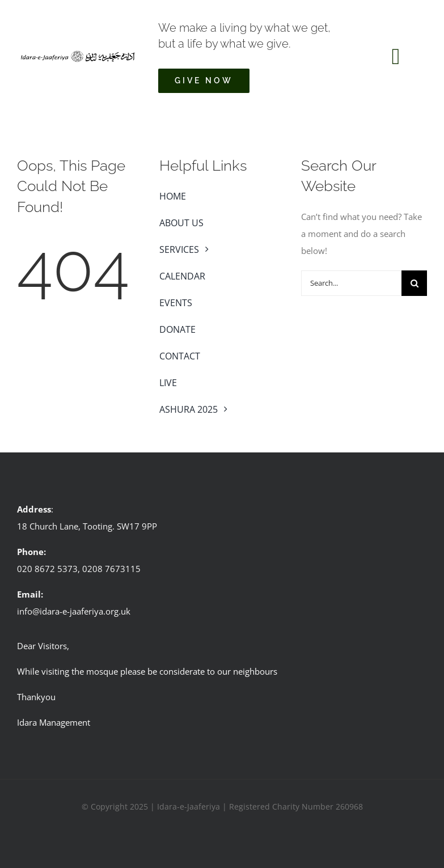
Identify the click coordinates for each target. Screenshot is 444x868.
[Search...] (351, 283)
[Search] (414, 283)
